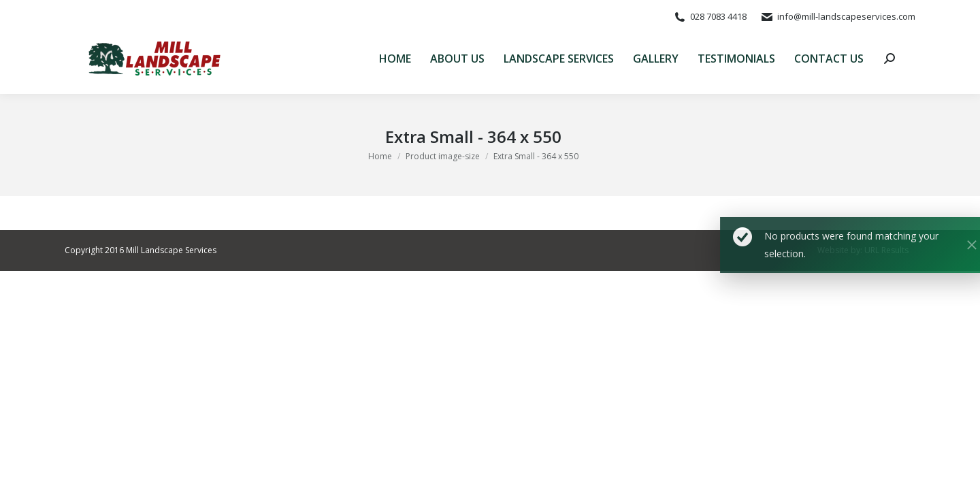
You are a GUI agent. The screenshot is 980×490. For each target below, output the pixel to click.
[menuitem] (395, 59)
